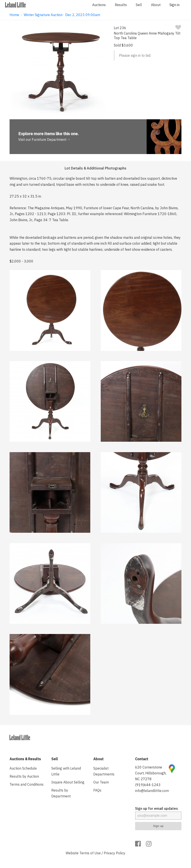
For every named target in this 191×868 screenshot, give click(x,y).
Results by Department (61, 793)
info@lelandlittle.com (152, 791)
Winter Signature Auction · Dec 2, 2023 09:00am (62, 15)
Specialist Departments (104, 771)
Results (121, 5)
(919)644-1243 (148, 785)
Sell (139, 5)
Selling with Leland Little (66, 771)
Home (14, 15)
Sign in (174, 5)
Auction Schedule (23, 768)
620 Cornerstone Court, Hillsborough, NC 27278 (151, 773)
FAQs (97, 790)
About (156, 5)
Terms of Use (90, 853)
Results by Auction (24, 776)
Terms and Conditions (27, 784)
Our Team (101, 782)
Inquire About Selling (68, 782)
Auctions (99, 5)
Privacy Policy (115, 853)
